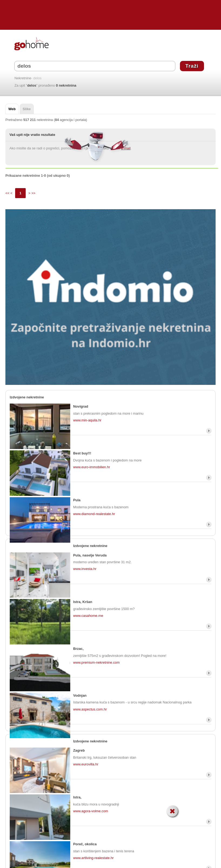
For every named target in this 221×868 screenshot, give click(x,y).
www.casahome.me (88, 616)
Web (12, 109)
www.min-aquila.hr (87, 420)
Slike (27, 109)
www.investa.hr (85, 569)
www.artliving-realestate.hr (93, 858)
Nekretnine (23, 78)
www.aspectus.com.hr (90, 709)
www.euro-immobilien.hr (92, 467)
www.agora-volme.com (91, 811)
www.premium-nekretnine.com (96, 662)
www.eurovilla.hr (86, 764)
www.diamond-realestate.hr (94, 514)
